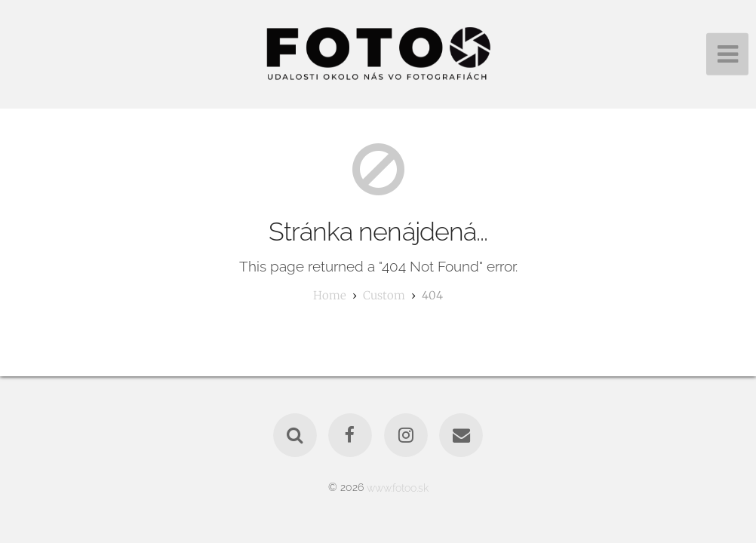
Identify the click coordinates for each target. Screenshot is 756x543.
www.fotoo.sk (398, 487)
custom (384, 295)
